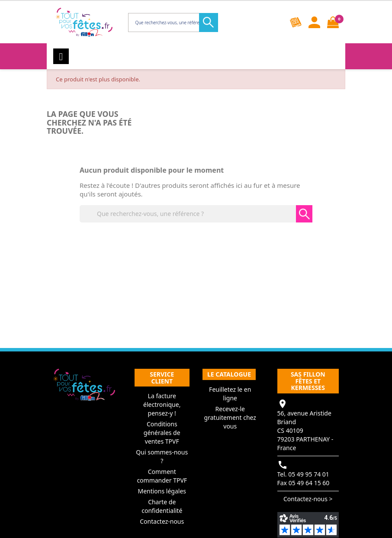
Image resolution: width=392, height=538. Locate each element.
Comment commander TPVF (162, 476)
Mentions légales (162, 491)
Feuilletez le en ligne (230, 394)
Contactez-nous (162, 521)
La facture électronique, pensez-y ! (162, 404)
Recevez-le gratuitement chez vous (230, 417)
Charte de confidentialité (162, 506)
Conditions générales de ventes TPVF (162, 433)
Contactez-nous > (308, 499)
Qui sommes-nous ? (162, 456)
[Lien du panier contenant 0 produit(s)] (333, 22)
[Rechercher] (172, 23)
